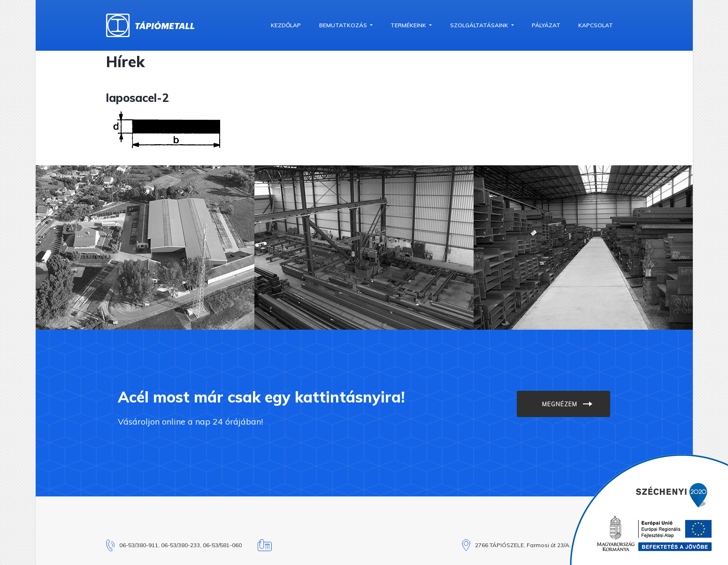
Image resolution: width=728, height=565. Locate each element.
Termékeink (409, 25)
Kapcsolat (596, 25)
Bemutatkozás (344, 25)
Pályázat (546, 25)
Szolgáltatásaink (480, 25)
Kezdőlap (286, 25)
